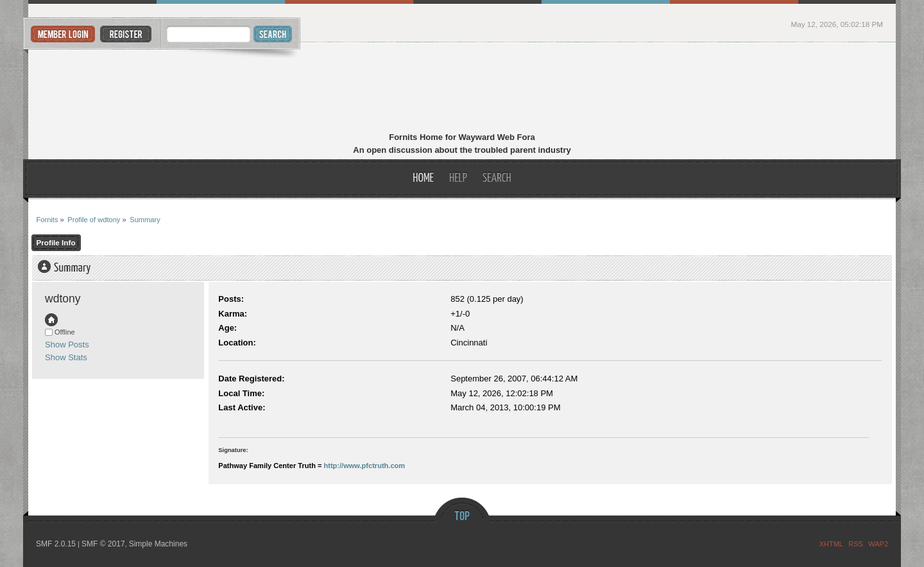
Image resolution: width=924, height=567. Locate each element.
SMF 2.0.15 (56, 544)
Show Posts (67, 345)
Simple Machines (158, 544)
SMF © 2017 (103, 544)
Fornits (462, 89)
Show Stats (66, 357)
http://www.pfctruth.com (365, 466)
